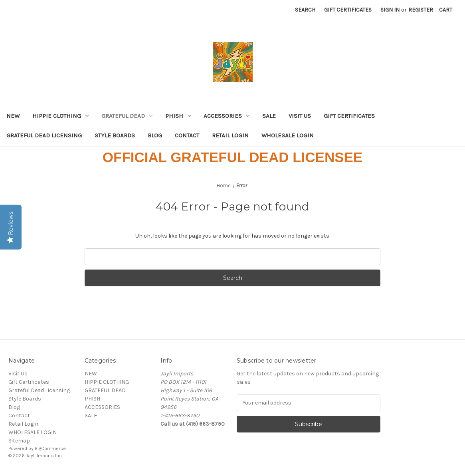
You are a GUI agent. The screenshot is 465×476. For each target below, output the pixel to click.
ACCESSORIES (227, 116)
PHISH (178, 116)
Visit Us (300, 116)
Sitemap (19, 441)
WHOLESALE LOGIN (288, 135)
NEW (13, 116)
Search (305, 10)
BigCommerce (50, 448)
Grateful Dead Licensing (44, 135)
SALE (269, 116)
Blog (155, 135)
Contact (187, 135)
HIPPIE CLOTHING (60, 116)
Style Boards (115, 135)
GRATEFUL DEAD (127, 116)
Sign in (390, 10)
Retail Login (230, 135)
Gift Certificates (348, 10)
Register (421, 10)
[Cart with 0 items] (446, 10)
